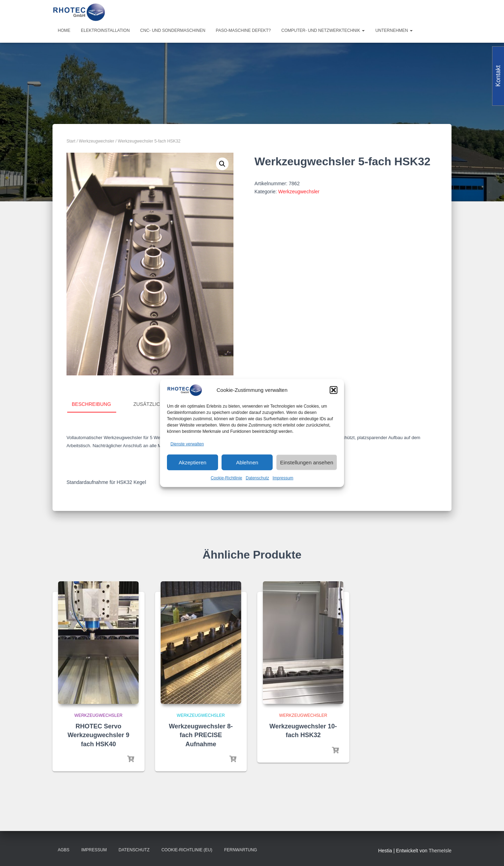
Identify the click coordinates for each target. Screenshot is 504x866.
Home (64, 30)
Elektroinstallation (105, 30)
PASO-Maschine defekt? (243, 30)
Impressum (283, 478)
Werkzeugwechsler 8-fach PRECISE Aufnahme (201, 735)
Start (71, 141)
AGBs (64, 850)
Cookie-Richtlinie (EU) (187, 850)
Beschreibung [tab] (91, 404)
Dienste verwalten (187, 444)
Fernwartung (240, 850)
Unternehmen (394, 30)
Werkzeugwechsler (96, 141)
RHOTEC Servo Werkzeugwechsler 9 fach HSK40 (99, 735)
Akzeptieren (192, 462)
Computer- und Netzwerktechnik (323, 30)
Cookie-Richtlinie (226, 478)
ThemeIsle (440, 851)
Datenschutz (257, 478)
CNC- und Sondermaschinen (173, 30)
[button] (334, 390)
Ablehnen (247, 462)
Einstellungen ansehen (307, 462)
